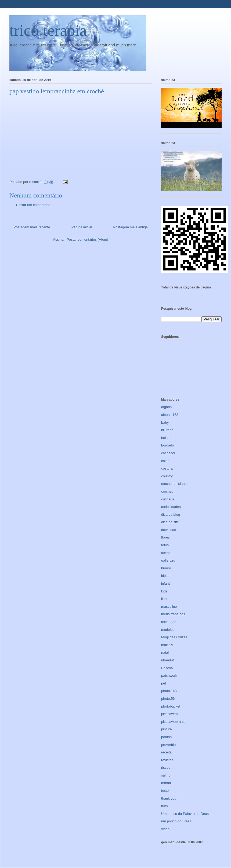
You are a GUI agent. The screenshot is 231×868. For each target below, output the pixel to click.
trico (165, 806)
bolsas (166, 438)
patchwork (169, 675)
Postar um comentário (33, 205)
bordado (168, 445)
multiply (167, 645)
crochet (167, 491)
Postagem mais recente (32, 227)
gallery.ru (168, 560)
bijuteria (167, 430)
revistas (167, 760)
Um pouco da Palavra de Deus (185, 814)
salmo (166, 775)
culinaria (168, 499)
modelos (168, 630)
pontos (166, 737)
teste (165, 791)
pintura (167, 729)
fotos (165, 545)
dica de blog (171, 514)
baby (165, 422)
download (169, 530)
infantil (166, 583)
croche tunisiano (174, 484)
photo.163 (169, 691)
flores (165, 537)
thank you (169, 798)
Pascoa (167, 668)
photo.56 (168, 699)
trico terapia (48, 30)
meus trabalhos (173, 614)
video (165, 829)
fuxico (166, 553)
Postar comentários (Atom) (87, 239)
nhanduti (168, 660)
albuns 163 (170, 415)
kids (164, 591)
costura (167, 468)
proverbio (168, 745)
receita (166, 752)
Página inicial (82, 227)
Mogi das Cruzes (174, 637)
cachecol (168, 453)
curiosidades (171, 507)
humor (166, 568)
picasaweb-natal (174, 722)
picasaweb (169, 714)
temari (166, 783)
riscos (166, 768)
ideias (166, 576)
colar (165, 461)
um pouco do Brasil (176, 821)
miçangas (169, 622)
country (167, 476)
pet (164, 683)
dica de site (170, 522)
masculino (169, 607)
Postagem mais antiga (130, 227)
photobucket (171, 706)
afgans (166, 407)
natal (165, 652)
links (165, 599)
